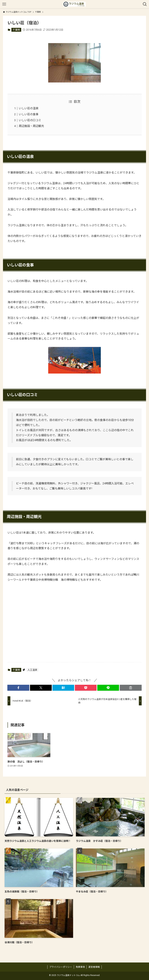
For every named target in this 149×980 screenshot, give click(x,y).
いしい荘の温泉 (29, 108)
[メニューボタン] (4, 4)
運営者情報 (94, 967)
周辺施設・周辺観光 (31, 126)
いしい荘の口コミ (30, 120)
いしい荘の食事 (29, 114)
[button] (18, 688)
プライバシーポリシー (61, 967)
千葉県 (16, 30)
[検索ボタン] (145, 4)
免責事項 (80, 967)
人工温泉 (32, 670)
